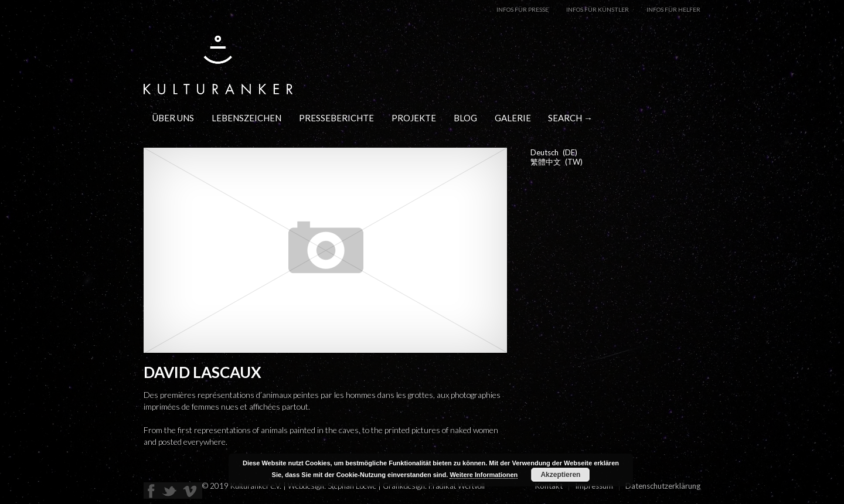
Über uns (173, 118)
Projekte (414, 118)
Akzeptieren (560, 475)
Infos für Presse (523, 9)
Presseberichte (336, 118)
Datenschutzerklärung (663, 486)
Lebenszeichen (246, 118)
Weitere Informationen (484, 475)
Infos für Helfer (673, 9)
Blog (465, 118)
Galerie (513, 118)
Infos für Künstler (598, 9)
